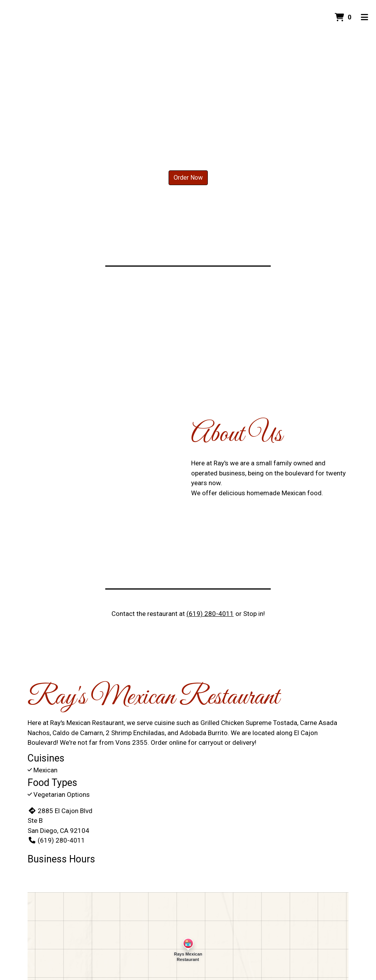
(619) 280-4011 (210, 614)
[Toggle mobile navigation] (365, 17)
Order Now (188, 178)
